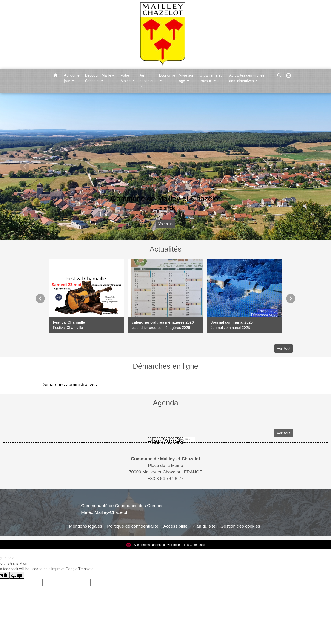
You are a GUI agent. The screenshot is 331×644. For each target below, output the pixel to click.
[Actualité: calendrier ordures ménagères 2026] (165, 296)
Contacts (166, 450)
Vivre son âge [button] (186, 78)
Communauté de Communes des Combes (122, 506)
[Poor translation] (17, 575)
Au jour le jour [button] (72, 78)
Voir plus (165, 224)
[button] (56, 76)
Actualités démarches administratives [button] (247, 78)
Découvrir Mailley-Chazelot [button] (100, 78)
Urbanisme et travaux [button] (211, 78)
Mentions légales (86, 526)
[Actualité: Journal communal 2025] (244, 296)
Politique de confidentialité (133, 526)
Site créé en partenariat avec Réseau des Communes (166, 545)
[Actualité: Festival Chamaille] (87, 296)
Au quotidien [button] (147, 78)
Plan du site (204, 526)
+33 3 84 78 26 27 (165, 479)
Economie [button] (167, 75)
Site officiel (165, 208)
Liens (122, 495)
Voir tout (284, 348)
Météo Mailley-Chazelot (104, 512)
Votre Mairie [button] (126, 78)
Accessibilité (175, 526)
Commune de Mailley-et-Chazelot (166, 198)
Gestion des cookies (240, 526)
